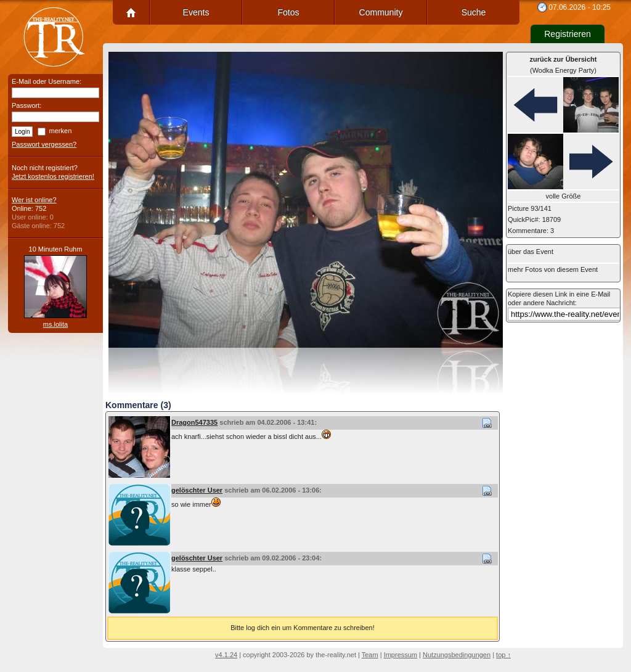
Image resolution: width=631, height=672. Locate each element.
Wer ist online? (34, 200)
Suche (474, 12)
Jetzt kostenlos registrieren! (53, 176)
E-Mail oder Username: (47, 81)
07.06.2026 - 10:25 (580, 7)
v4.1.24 (226, 655)
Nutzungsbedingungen (457, 655)
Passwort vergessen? (44, 144)
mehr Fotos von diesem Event (553, 269)
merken (61, 131)
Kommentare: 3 (531, 231)
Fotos (288, 12)
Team (370, 655)
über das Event (531, 252)
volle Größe (564, 196)
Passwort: (26, 105)
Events (196, 12)
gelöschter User (197, 490)
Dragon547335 (194, 422)
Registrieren (567, 34)
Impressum (401, 655)
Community (381, 12)
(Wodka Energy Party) (564, 65)
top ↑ (503, 655)
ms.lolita (55, 324)
